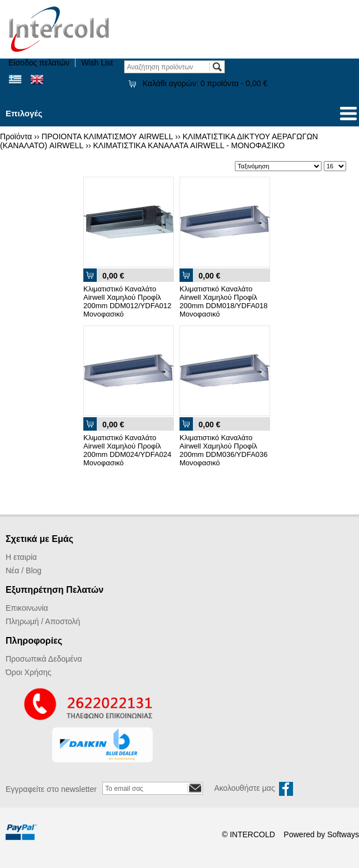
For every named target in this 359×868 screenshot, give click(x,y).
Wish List (97, 63)
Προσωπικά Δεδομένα (44, 659)
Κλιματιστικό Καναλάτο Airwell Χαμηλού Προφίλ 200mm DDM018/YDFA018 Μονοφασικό (224, 301)
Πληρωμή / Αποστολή (43, 621)
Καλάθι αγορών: (205, 83)
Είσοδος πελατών (39, 63)
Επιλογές (24, 113)
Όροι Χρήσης (29, 672)
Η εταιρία (21, 557)
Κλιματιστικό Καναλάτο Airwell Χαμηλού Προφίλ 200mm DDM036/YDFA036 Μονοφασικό (224, 450)
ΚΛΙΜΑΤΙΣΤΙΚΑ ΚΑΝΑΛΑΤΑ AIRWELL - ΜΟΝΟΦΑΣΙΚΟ (189, 145)
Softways (343, 834)
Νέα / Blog (23, 570)
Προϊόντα (16, 136)
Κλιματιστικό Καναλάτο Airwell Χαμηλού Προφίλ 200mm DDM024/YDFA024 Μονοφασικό (127, 450)
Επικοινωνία (27, 608)
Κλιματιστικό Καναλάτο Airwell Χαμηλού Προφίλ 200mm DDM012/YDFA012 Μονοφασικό (127, 301)
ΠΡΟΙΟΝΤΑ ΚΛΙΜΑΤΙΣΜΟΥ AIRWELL (107, 136)
